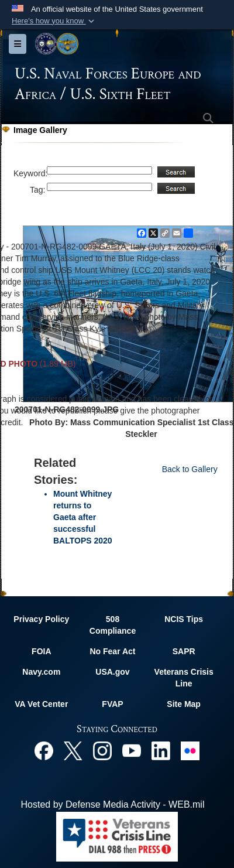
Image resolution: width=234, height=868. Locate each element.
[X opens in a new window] (73, 750)
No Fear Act (112, 651)
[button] (54, 21)
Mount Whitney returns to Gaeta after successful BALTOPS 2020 (83, 517)
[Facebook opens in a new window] (44, 750)
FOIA (41, 651)
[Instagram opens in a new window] (102, 750)
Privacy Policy (41, 619)
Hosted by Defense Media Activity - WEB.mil (113, 804)
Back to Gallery (190, 469)
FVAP (112, 704)
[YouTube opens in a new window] (132, 750)
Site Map (184, 704)
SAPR (184, 651)
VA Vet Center (41, 704)
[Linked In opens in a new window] (161, 750)
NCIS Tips (184, 619)
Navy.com (41, 672)
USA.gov (112, 672)
